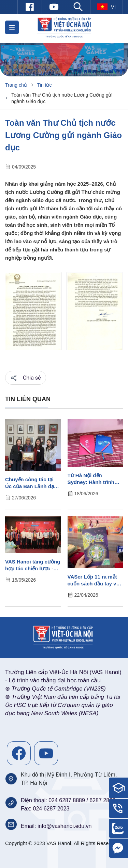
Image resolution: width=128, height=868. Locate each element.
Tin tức (45, 85)
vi (106, 7)
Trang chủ (16, 85)
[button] (12, 27)
